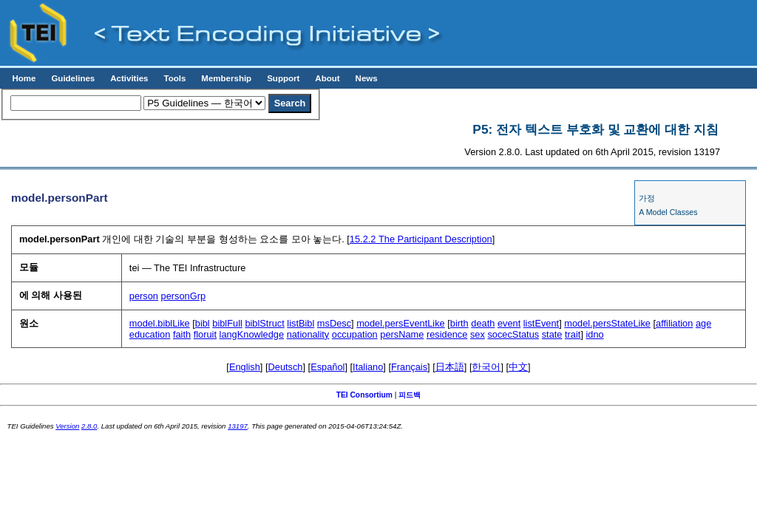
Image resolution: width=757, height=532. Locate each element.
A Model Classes (668, 212)
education (150, 334)
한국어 (486, 367)
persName (402, 334)
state (552, 334)
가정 (647, 198)
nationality (308, 334)
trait (573, 334)
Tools (174, 78)
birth (459, 323)
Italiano (368, 367)
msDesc (334, 323)
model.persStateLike (607, 323)
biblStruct (264, 323)
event (509, 323)
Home (24, 78)
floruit (205, 334)
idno (595, 334)
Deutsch (286, 367)
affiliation (674, 323)
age (703, 323)
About (327, 78)
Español (327, 367)
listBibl (301, 323)
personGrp (183, 296)
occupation (355, 334)
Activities (129, 78)
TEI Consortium (364, 395)
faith (182, 334)
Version (67, 426)
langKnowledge (252, 334)
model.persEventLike (401, 323)
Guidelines (73, 78)
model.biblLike (160, 323)
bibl (203, 323)
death (483, 323)
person (144, 296)
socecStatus (513, 334)
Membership (226, 78)
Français (409, 367)
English (245, 367)
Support (283, 78)
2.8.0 (89, 426)
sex (478, 334)
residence (447, 334)
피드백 (410, 395)
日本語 (450, 367)
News (367, 78)
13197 (238, 426)
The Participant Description (421, 239)
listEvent (541, 323)
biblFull (227, 323)
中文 (518, 367)
